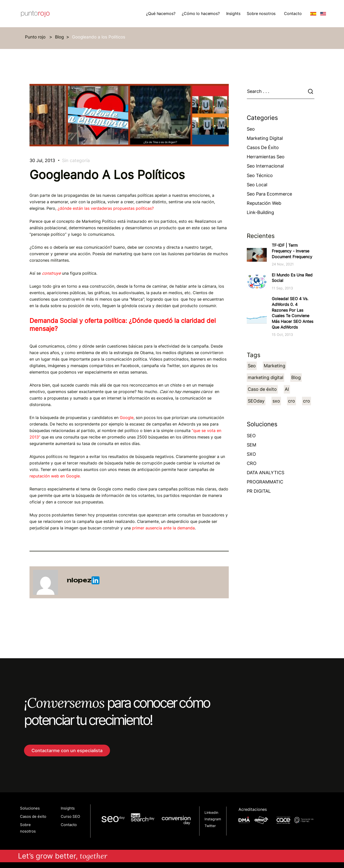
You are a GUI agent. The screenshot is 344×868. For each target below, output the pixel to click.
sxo (276, 401)
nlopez (83, 580)
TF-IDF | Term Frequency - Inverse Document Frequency (292, 251)
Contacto (293, 13)
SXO (251, 454)
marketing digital (265, 377)
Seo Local (257, 185)
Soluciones (30, 808)
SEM (251, 445)
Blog (59, 37)
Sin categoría (76, 160)
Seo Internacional (265, 166)
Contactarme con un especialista (67, 751)
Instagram (213, 819)
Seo (251, 129)
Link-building (260, 212)
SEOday (256, 401)
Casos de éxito (263, 147)
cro (291, 401)
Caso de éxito (262, 389)
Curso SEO (70, 816)
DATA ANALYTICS (265, 473)
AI (287, 389)
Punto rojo (36, 37)
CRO (252, 463)
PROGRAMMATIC (265, 482)
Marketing (274, 366)
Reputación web (264, 203)
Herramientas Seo (266, 157)
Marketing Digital (265, 138)
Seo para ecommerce (269, 194)
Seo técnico (260, 175)
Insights (68, 808)
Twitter (210, 826)
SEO (251, 436)
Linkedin (211, 813)
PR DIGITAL (259, 491)
